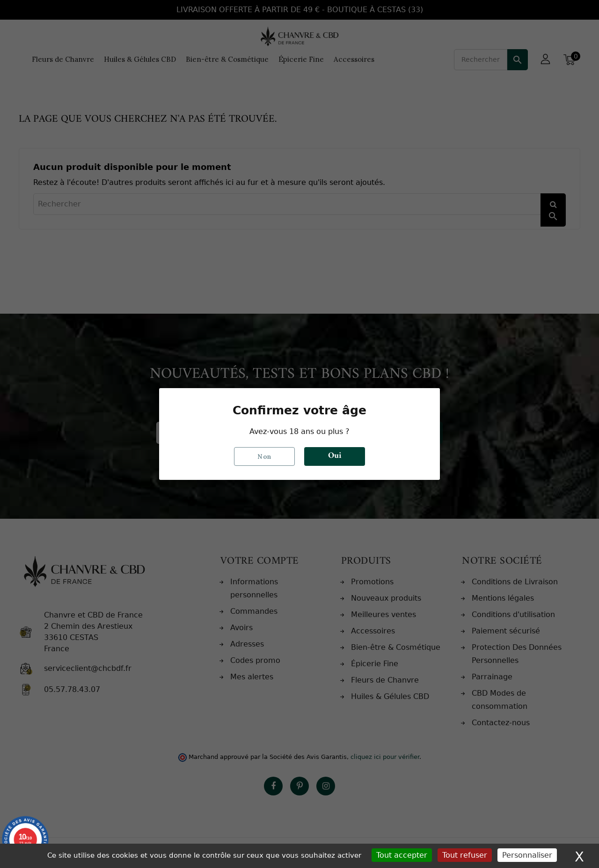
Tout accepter (402, 855)
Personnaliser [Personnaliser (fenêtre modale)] (527, 855)
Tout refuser (465, 855)
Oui (335, 456)
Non (264, 456)
